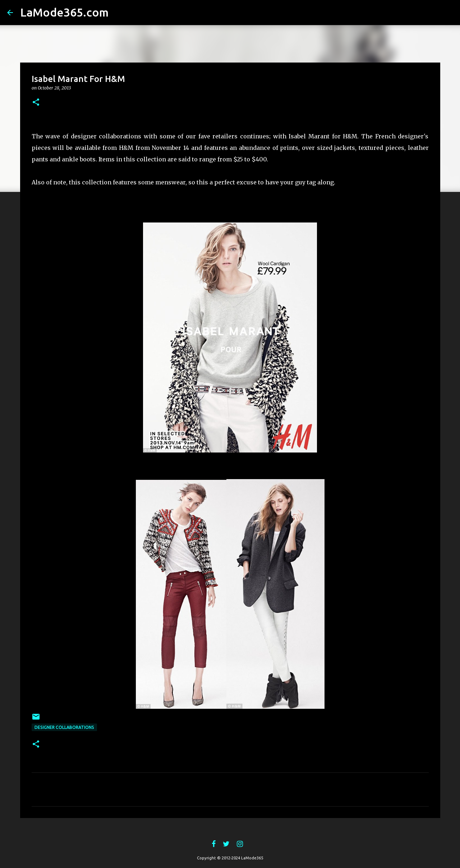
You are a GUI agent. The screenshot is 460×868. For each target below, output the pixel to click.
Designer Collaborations (64, 727)
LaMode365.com (64, 12)
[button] (36, 103)
